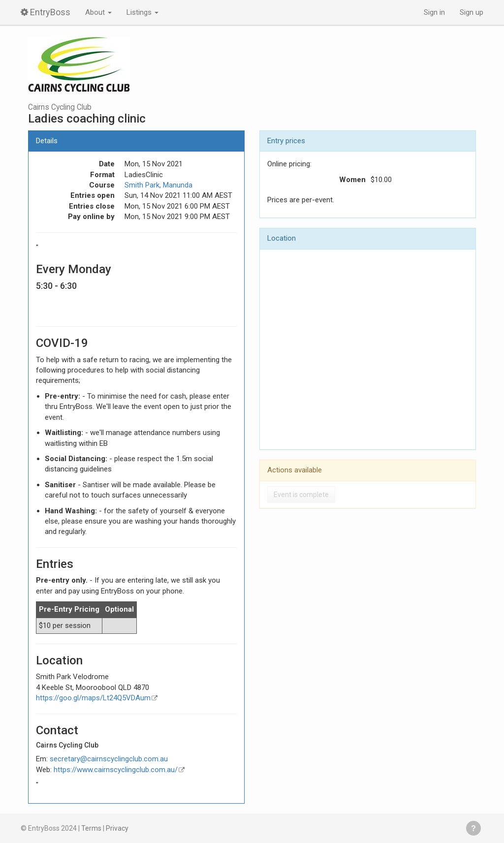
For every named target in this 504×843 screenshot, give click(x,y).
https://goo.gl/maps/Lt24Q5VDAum (93, 698)
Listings (142, 12)
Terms (91, 828)
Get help (473, 828)
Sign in (434, 12)
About (98, 12)
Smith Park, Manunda (158, 185)
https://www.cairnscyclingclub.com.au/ (116, 770)
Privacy (117, 828)
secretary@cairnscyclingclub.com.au (109, 759)
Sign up (472, 12)
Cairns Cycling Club (60, 107)
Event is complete (301, 495)
